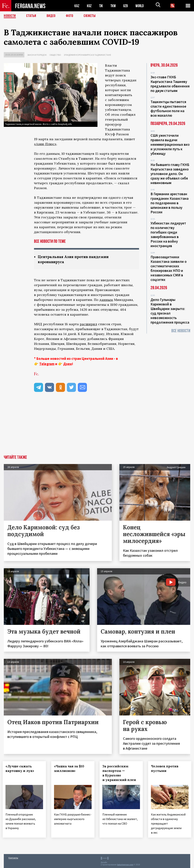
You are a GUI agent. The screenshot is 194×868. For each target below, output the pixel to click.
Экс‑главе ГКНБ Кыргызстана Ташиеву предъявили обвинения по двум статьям (170, 84)
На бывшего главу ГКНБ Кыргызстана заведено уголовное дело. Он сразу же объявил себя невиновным (170, 174)
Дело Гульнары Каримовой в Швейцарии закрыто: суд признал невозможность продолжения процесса (170, 311)
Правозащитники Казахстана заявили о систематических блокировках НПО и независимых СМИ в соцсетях (169, 268)
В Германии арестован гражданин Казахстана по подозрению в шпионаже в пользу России (170, 203)
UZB (127, 6)
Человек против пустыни (166, 769)
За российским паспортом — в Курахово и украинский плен (121, 773)
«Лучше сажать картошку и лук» (21, 769)
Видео (51, 16)
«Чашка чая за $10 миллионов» (70, 769)
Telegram (47, 364)
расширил (88, 324)
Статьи (31, 16)
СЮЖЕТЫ (90, 16)
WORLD (141, 6)
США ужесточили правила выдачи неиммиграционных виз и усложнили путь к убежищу (170, 144)
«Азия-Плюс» (45, 144)
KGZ (89, 6)
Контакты (13, 857)
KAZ (77, 6)
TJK (101, 6)
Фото (70, 16)
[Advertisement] (97, 427)
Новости (10, 16)
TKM (114, 6)
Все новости (181, 331)
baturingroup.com (125, 864)
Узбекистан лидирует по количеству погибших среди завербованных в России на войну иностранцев (168, 234)
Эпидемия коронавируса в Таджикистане (87, 55)
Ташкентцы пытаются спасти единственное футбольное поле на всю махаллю (168, 109)
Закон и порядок (37, 55)
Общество (55, 55)
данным (106, 300)
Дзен (68, 364)
